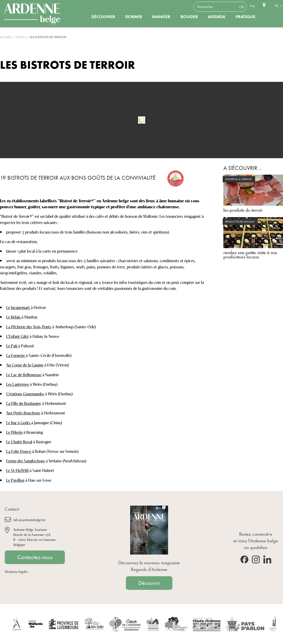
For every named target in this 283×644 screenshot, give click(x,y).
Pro (252, 6)
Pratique (245, 17)
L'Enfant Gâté (17, 336)
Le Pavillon (15, 480)
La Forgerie (16, 355)
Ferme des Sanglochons (26, 461)
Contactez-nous (35, 557)
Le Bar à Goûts (19, 422)
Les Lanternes (18, 384)
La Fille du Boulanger (24, 403)
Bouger (189, 17)
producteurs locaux (240, 222)
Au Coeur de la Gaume (25, 365)
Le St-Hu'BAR (17, 470)
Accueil (5, 37)
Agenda (217, 17)
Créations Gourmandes (25, 393)
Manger (161, 17)
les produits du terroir (243, 210)
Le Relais (14, 317)
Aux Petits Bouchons (23, 413)
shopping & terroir (238, 179)
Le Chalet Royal (19, 441)
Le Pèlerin (14, 432)
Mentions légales (16, 571)
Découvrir (103, 17)
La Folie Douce (19, 451)
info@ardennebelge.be (29, 520)
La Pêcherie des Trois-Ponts (29, 326)
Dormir (134, 17)
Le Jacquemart (18, 307)
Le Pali (12, 346)
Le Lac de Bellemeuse (24, 374)
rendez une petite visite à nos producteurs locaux (250, 255)
